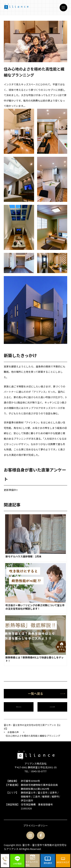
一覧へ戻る (47, 693)
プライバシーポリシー (36, 826)
